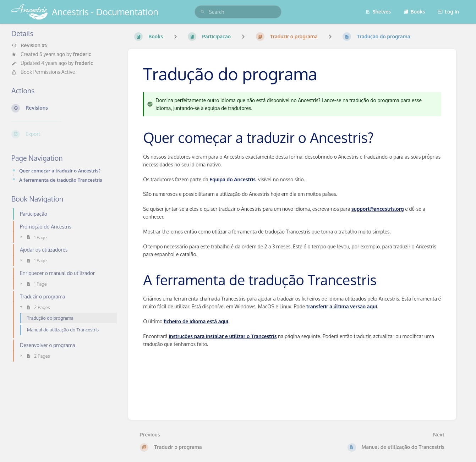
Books (414, 12)
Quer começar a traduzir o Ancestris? (60, 170)
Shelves (378, 12)
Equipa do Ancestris (232, 179)
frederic (82, 54)
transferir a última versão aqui (342, 306)
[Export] (64, 134)
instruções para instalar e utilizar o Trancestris (223, 336)
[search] (238, 12)
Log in (448, 12)
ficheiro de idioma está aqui (196, 321)
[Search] (203, 12)
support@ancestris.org (378, 209)
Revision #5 (29, 45)
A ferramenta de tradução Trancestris (61, 180)
